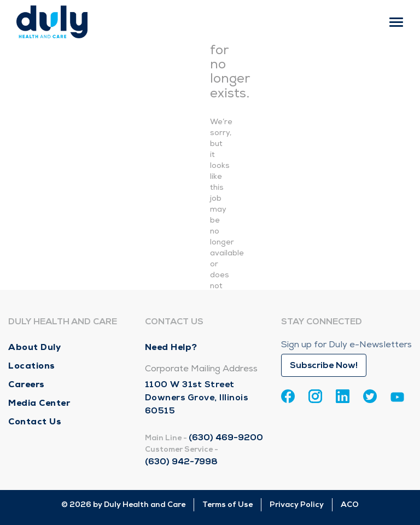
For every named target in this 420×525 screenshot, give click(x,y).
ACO (350, 504)
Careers (27, 384)
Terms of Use (227, 504)
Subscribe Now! (324, 365)
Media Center (39, 403)
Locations (32, 366)
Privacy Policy (297, 504)
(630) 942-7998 (181, 462)
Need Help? (171, 347)
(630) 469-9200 (226, 437)
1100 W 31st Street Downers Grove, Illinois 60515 (197, 398)
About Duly (34, 347)
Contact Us (35, 421)
